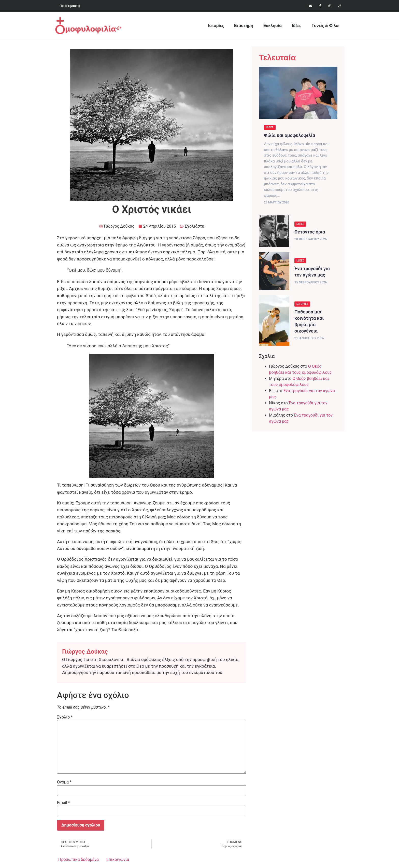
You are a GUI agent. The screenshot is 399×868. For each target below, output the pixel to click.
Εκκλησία (273, 26)
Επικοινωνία (118, 859)
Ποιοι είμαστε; (70, 6)
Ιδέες (297, 26)
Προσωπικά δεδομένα (79, 859)
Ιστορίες (216, 26)
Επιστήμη (244, 26)
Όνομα (64, 782)
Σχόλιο (65, 717)
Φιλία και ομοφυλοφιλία (289, 135)
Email (63, 803)
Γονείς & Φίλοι (325, 26)
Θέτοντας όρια (310, 232)
